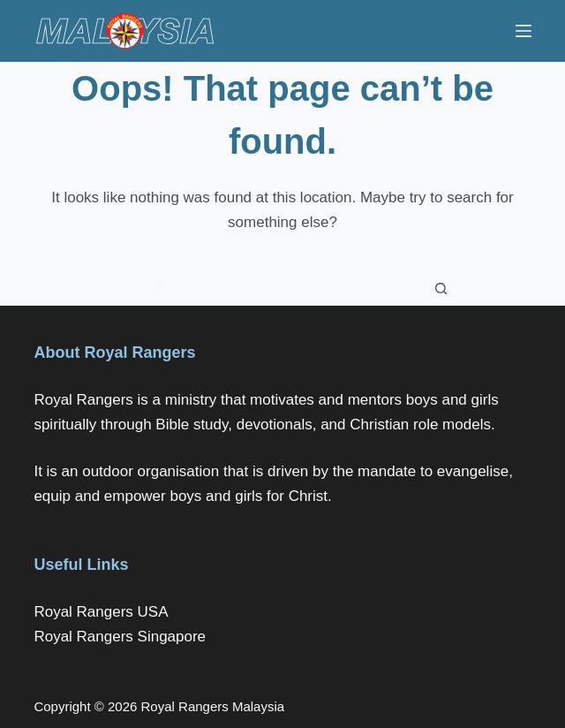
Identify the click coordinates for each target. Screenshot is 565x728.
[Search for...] (265, 288)
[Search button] (441, 288)
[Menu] (524, 31)
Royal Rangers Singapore (120, 637)
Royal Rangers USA (101, 612)
